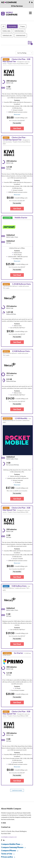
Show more (17, 114)
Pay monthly (12, 26)
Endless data (6, 31)
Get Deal (17, 128)
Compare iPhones (9, 850)
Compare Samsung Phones (12, 847)
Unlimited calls (7, 35)
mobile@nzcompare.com (9, 837)
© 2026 (3, 823)
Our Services (17, 6)
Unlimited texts (21, 35)
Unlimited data (19, 31)
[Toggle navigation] (30, 13)
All (3, 26)
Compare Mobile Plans (11, 844)
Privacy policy (7, 857)
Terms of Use (7, 854)
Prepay (23, 26)
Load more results (17, 790)
